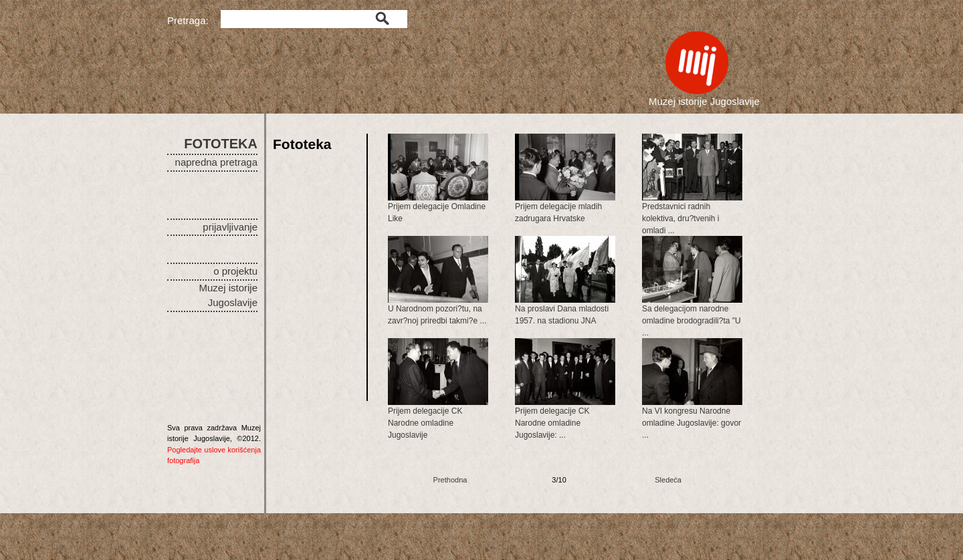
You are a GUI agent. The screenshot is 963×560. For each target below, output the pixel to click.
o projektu (235, 271)
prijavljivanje (230, 227)
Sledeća (668, 480)
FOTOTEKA (221, 144)
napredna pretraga (216, 162)
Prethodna (450, 480)
